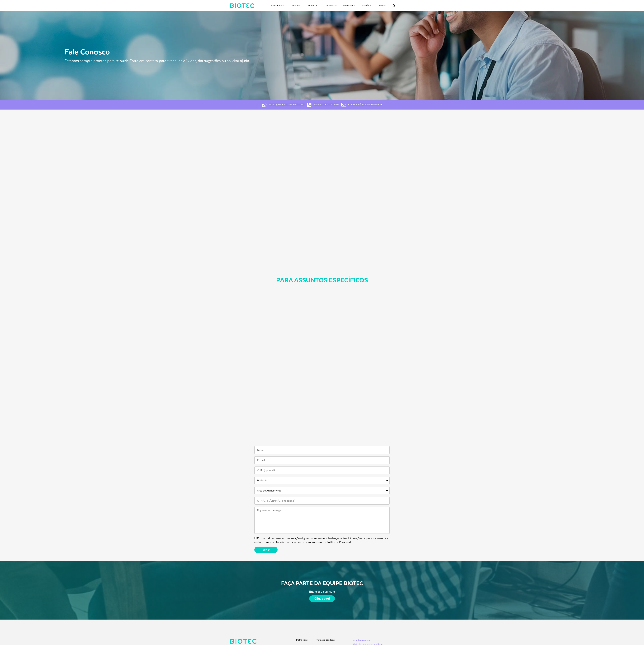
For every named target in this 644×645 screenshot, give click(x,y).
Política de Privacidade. (340, 542)
